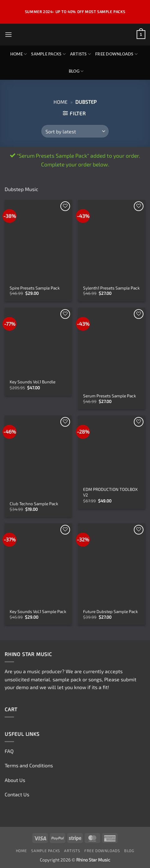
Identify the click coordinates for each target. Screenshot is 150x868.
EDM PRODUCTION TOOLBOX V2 (110, 492)
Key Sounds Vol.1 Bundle (33, 382)
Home (19, 54)
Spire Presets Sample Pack (35, 288)
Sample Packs (48, 54)
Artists (80, 54)
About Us (15, 780)
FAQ (9, 751)
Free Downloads (116, 54)
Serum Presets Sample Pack (110, 396)
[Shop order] (75, 131)
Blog (76, 71)
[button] (8, 34)
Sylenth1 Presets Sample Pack (111, 288)
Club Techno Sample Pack (34, 504)
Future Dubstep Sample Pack (110, 611)
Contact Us (17, 794)
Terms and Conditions (29, 765)
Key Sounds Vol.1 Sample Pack (38, 611)
